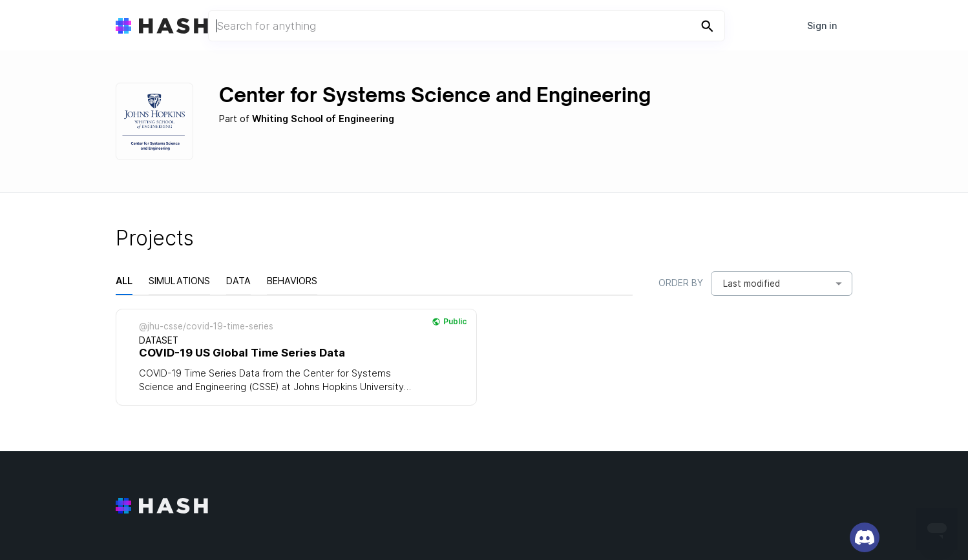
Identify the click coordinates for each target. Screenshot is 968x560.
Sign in (822, 26)
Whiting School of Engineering (323, 119)
